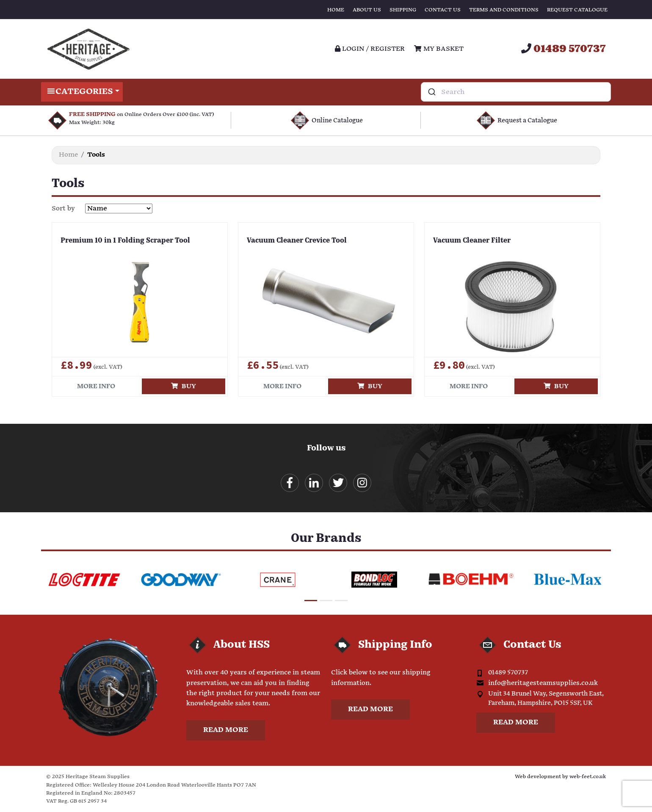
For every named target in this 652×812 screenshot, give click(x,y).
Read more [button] (226, 730)
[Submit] (431, 92)
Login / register (370, 49)
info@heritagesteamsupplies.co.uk (543, 683)
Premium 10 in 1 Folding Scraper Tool (125, 241)
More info (96, 386)
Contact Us (443, 10)
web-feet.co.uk (588, 777)
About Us (367, 10)
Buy (184, 386)
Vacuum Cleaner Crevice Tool (297, 241)
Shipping (403, 10)
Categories (82, 92)
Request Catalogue (577, 10)
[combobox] (516, 92)
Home (336, 10)
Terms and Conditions (504, 10)
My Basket (439, 49)
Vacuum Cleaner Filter (472, 241)
